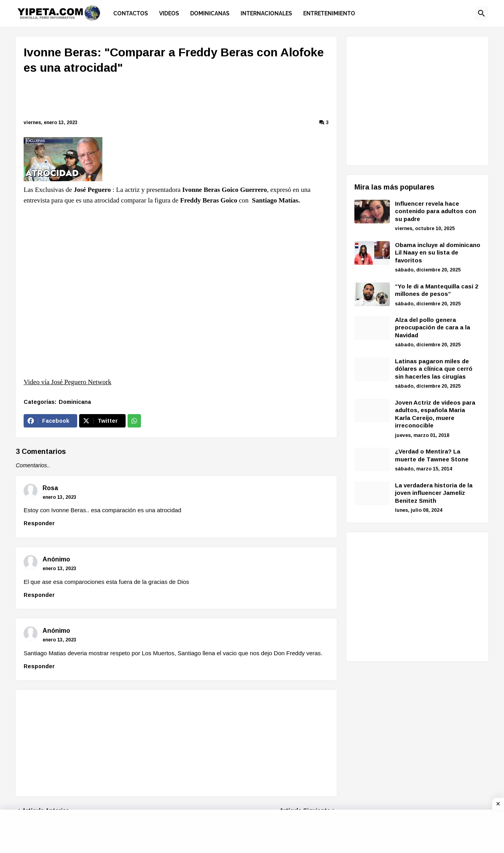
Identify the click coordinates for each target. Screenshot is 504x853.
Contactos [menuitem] (131, 13)
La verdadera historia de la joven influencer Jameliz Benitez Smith (434, 493)
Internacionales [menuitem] (266, 13)
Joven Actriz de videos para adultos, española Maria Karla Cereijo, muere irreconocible (435, 414)
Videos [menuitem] (169, 13)
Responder (39, 523)
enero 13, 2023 (59, 497)
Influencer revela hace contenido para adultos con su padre (435, 211)
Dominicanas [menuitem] (210, 13)
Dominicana (75, 402)
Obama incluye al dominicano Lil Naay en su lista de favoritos (438, 253)
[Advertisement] (176, 98)
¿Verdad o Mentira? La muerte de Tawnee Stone (432, 455)
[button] (482, 13)
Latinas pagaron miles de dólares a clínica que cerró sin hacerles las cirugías (434, 369)
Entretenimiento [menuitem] (329, 13)
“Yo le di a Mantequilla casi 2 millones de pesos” (436, 290)
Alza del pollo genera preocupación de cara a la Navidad (433, 327)
